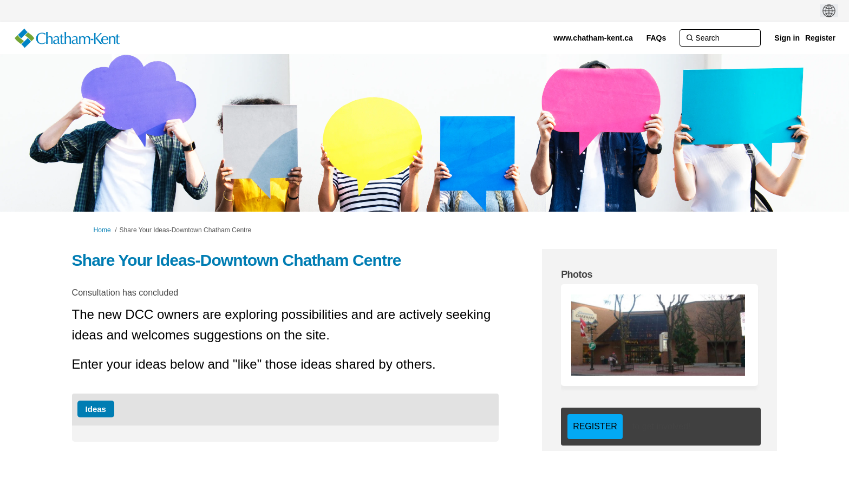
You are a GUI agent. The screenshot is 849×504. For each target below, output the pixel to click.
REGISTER (595, 426)
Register (820, 38)
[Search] (720, 38)
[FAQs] (657, 38)
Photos (577, 274)
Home (102, 230)
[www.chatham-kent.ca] (593, 38)
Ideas (96, 409)
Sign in (787, 38)
